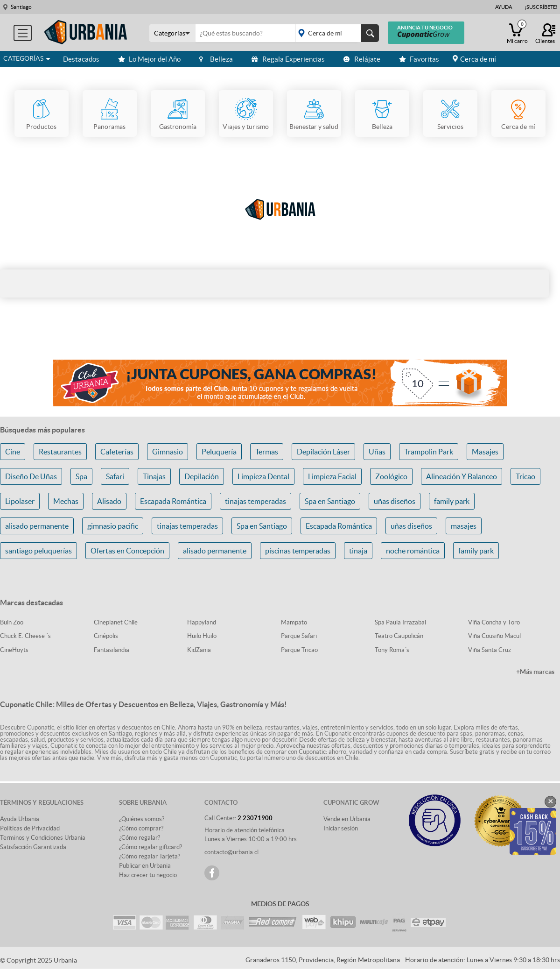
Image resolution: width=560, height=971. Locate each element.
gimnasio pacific (113, 526)
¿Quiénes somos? (142, 819)
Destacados (81, 59)
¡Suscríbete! (541, 7)
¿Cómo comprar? (141, 828)
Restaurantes (60, 452)
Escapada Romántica (173, 501)
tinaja (358, 551)
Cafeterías (117, 452)
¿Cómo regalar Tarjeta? (150, 856)
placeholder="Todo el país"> (335, 33)
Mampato (294, 622)
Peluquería (219, 452)
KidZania (199, 650)
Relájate (362, 59)
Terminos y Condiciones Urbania (43, 838)
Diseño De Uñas (31, 476)
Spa (81, 476)
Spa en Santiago (330, 501)
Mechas (66, 501)
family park (452, 501)
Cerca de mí (478, 59)
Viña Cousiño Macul (494, 636)
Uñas (377, 452)
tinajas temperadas (255, 501)
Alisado (109, 501)
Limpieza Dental (263, 476)
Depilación (202, 476)
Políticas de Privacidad (30, 828)
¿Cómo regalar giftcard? (150, 847)
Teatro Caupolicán (399, 636)
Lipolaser (20, 501)
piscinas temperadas (298, 551)
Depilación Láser (323, 452)
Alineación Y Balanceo (462, 476)
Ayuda (504, 7)
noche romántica (413, 551)
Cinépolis (106, 636)
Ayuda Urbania (20, 819)
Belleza (216, 59)
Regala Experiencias (288, 59)
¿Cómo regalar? (140, 838)
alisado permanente (37, 526)
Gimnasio (168, 452)
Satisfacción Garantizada (33, 847)
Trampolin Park (429, 452)
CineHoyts (14, 650)
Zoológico (391, 476)
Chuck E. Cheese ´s (25, 636)
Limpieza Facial (332, 476)
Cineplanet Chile (116, 622)
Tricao (525, 476)
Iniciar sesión (341, 828)
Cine (13, 452)
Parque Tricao (299, 650)
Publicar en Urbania (145, 866)
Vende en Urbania (347, 819)
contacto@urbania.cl (231, 852)
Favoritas (419, 59)
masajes (464, 526)
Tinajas (154, 476)
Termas (267, 452)
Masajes (485, 452)
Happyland (202, 622)
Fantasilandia (112, 650)
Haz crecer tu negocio (148, 875)
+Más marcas (535, 672)
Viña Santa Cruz (490, 650)
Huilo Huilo (202, 636)
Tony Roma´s (392, 650)
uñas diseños (395, 501)
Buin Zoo (12, 622)
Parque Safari (299, 636)
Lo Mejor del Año (149, 59)
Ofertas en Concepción (127, 551)
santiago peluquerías (38, 551)
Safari (115, 476)
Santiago (21, 7)
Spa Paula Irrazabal (400, 622)
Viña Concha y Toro (494, 622)
